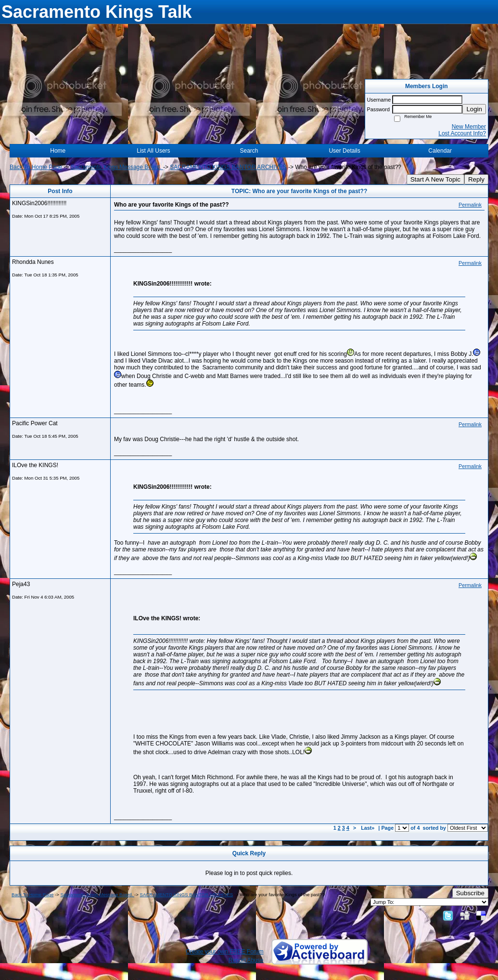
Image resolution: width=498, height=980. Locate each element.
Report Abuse (246, 960)
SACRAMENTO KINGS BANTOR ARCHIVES (228, 167)
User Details (344, 151)
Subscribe (470, 893)
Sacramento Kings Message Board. (117, 167)
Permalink (470, 205)
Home (58, 151)
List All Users (153, 151)
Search (249, 151)
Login (474, 109)
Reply (476, 179)
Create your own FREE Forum (224, 952)
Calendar (440, 151)
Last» (368, 828)
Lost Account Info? (462, 133)
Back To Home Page (36, 167)
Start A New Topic (435, 179)
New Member (469, 127)
